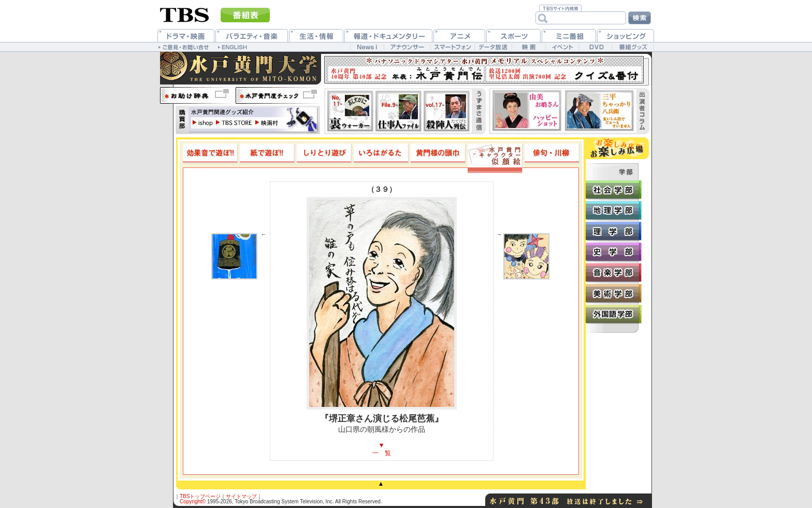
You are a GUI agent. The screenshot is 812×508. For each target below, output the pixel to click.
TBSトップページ (200, 496)
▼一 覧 (382, 449)
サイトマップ (241, 496)
